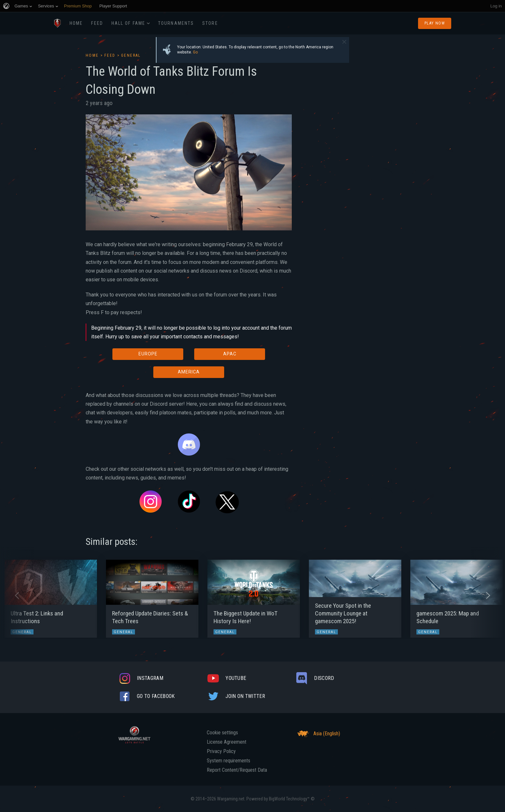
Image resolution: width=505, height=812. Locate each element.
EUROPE (148, 354)
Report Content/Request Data (237, 770)
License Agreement (227, 742)
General (131, 55)
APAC (230, 354)
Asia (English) (318, 734)
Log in (496, 6)
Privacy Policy (221, 751)
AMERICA (189, 372)
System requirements (229, 761)
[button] (17, 595)
